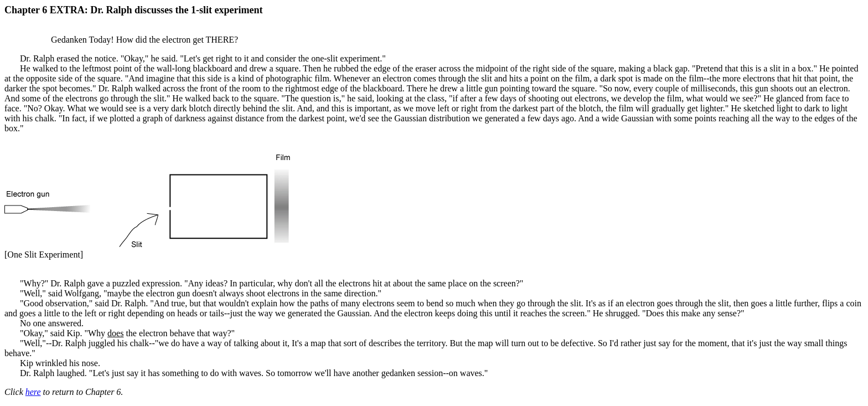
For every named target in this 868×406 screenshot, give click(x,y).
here (33, 392)
